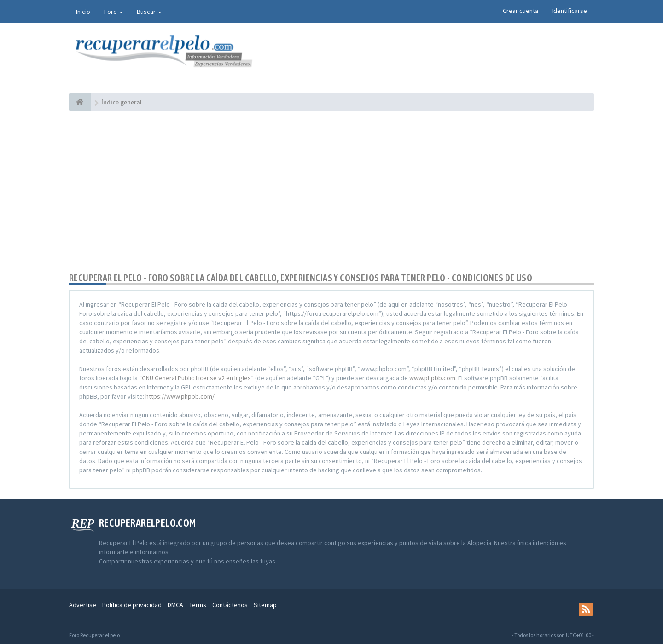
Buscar (149, 12)
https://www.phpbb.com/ (180, 396)
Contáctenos (230, 605)
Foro (113, 12)
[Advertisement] (331, 192)
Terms (198, 605)
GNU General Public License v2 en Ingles (196, 378)
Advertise (83, 605)
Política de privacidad (132, 605)
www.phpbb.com (432, 378)
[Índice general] (80, 102)
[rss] (586, 609)
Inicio (83, 12)
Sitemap (265, 605)
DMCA (175, 605)
